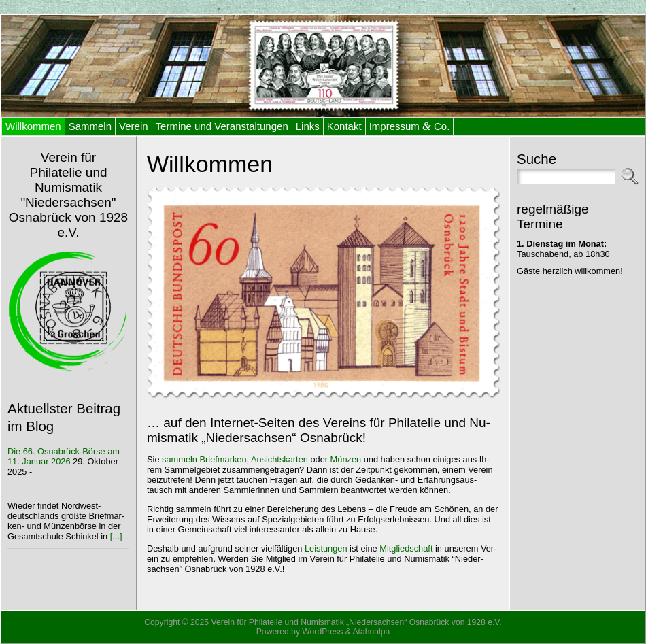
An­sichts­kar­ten (279, 459)
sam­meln (180, 459)
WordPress (322, 632)
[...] (116, 536)
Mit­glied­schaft (406, 548)
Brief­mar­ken (223, 459)
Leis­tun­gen (326, 548)
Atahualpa (371, 632)
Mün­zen (346, 459)
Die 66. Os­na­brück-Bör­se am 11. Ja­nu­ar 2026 (64, 456)
